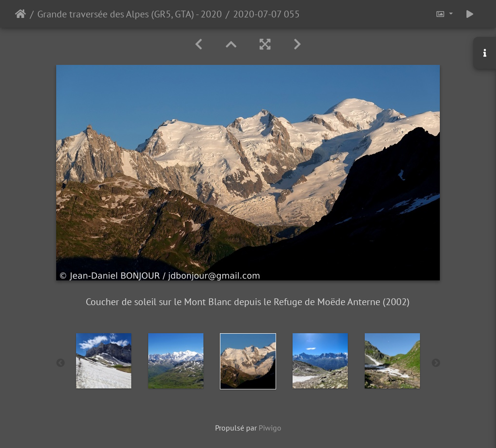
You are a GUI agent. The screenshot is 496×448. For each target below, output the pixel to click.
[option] (104, 361)
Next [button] (436, 363)
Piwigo (270, 428)
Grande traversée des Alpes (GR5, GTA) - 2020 (130, 14)
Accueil (21, 14)
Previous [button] (61, 363)
